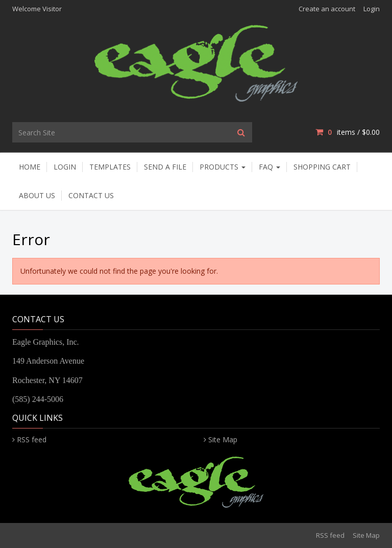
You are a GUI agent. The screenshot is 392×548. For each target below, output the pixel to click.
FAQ (269, 167)
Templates (110, 167)
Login (372, 9)
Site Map (223, 439)
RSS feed (32, 439)
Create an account (327, 9)
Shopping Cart (322, 167)
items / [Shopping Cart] (348, 132)
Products (223, 167)
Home (30, 167)
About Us (37, 195)
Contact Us (91, 195)
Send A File (165, 167)
